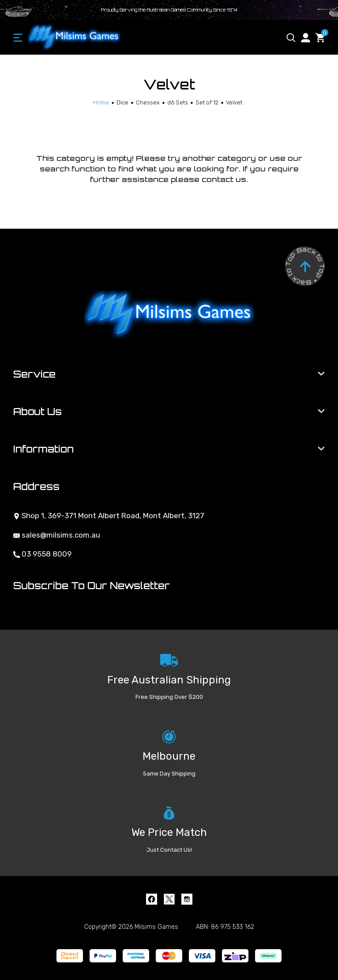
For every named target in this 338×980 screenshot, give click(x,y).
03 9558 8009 (42, 554)
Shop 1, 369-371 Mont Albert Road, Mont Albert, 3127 (109, 516)
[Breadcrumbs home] (101, 102)
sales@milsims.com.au (57, 535)
